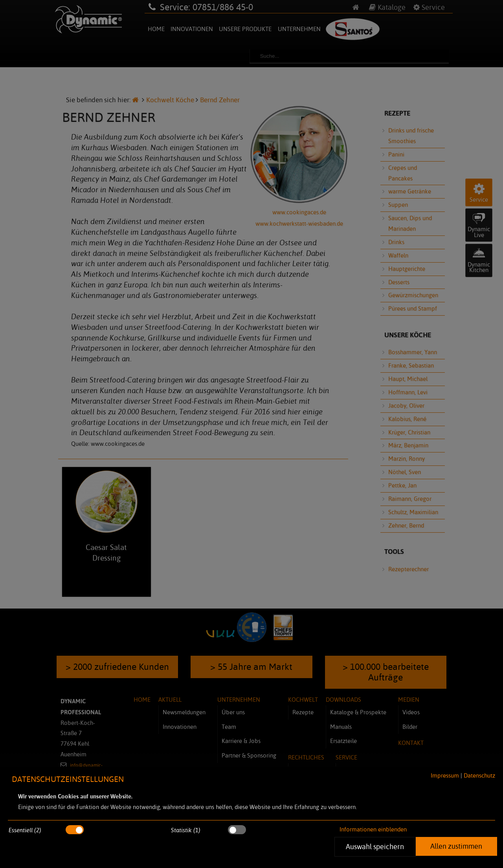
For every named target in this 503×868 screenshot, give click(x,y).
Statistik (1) (186, 830)
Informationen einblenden (373, 829)
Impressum (445, 775)
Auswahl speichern (375, 846)
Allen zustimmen (456, 846)
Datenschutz (479, 775)
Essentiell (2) (25, 830)
